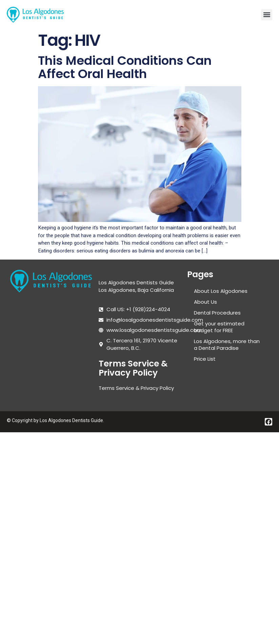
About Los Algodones (221, 291)
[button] (267, 15)
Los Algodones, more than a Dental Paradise (227, 345)
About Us (205, 302)
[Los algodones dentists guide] (51, 350)
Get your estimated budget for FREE (219, 327)
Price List (205, 359)
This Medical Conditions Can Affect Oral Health (125, 67)
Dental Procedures (217, 313)
